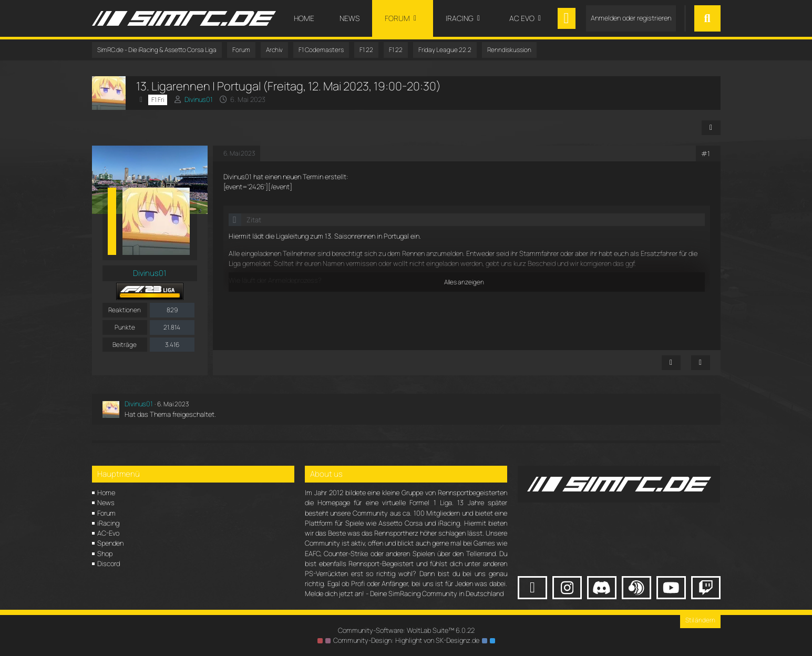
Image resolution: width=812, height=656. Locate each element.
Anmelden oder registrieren (631, 18)
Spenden (110, 543)
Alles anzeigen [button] (464, 282)
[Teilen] (711, 128)
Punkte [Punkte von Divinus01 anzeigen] (125, 327)
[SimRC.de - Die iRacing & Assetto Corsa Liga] (184, 18)
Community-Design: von (406, 640)
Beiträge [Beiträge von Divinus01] (125, 345)
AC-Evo (108, 533)
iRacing (108, 523)
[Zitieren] (701, 363)
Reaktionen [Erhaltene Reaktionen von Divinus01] (125, 310)
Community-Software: (406, 630)
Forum (106, 513)
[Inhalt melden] (671, 363)
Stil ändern (700, 620)
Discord (109, 563)
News (106, 503)
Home (106, 493)
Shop (105, 553)
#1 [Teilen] (706, 153)
